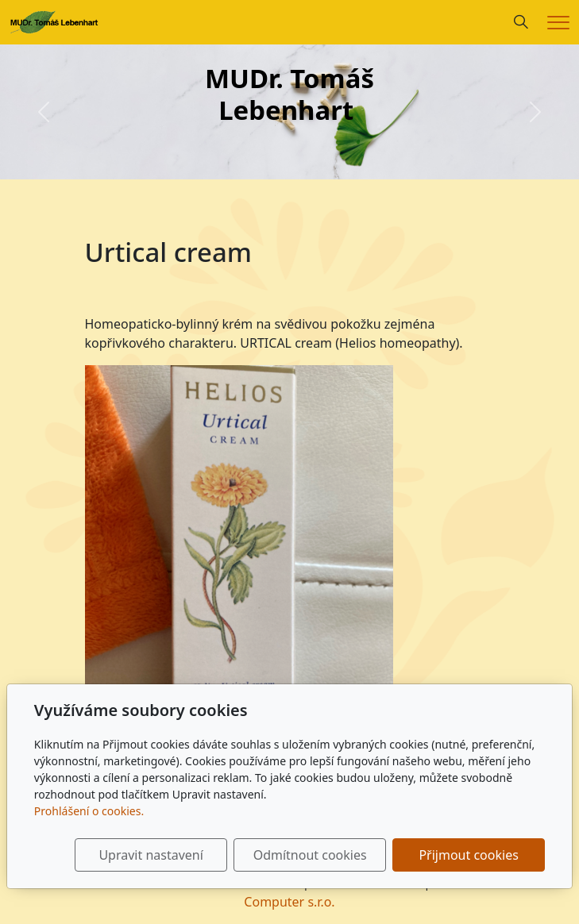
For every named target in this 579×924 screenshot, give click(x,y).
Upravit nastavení (151, 855)
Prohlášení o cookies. (89, 811)
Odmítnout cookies (310, 855)
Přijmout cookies (468, 855)
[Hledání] (521, 22)
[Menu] (558, 23)
